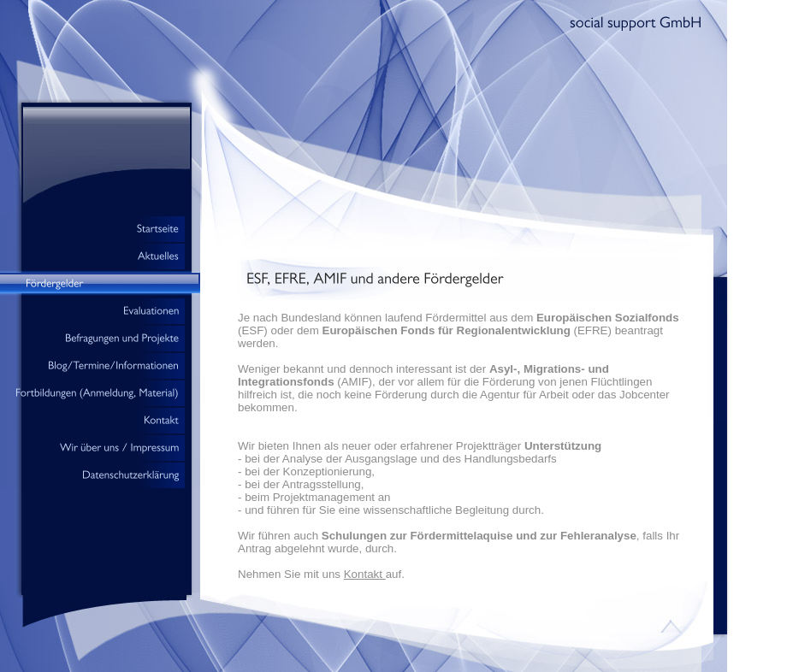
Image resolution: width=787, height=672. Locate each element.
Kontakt (365, 574)
